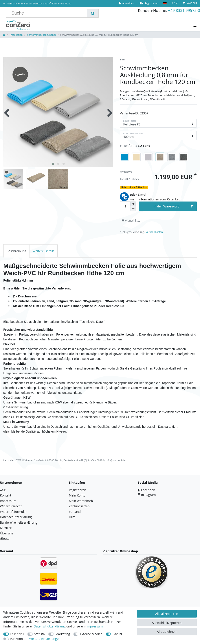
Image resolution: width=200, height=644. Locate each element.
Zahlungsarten (79, 506)
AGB (3, 490)
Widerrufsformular (13, 512)
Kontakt (6, 495)
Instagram (147, 495)
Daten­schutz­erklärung (50, 626)
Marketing (63, 634)
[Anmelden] (126, 3)
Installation (16, 35)
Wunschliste (131, 221)
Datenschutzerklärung (16, 517)
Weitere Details (43, 251)
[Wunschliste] (174, 3)
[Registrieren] (149, 3)
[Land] (165, 3)
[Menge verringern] (133, 209)
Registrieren (78, 490)
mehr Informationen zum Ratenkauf (156, 199)
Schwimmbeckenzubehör (41, 35)
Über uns (7, 533)
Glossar (5, 539)
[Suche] (93, 13)
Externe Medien (91, 634)
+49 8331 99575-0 (184, 10)
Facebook (146, 490)
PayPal (117, 634)
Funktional (18, 639)
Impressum (8, 501)
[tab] (16, 251)
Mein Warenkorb (81, 501)
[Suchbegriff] (48, 13)
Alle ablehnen (167, 632)
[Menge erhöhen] (133, 204)
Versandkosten (154, 232)
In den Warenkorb (173, 206)
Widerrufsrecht (11, 506)
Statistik (40, 634)
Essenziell (17, 634)
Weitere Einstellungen (45, 639)
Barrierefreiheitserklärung (19, 522)
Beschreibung (16, 251)
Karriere (6, 528)
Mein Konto (77, 495)
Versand (75, 512)
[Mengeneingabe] (125, 206)
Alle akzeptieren (167, 614)
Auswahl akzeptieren (167, 623)
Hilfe (72, 517)
